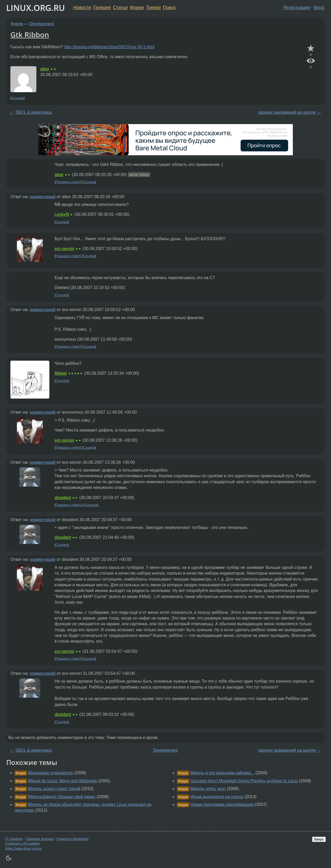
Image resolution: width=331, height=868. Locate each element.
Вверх (319, 839)
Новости (82, 8)
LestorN (62, 214)
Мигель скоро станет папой (54, 789)
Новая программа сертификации (222, 805)
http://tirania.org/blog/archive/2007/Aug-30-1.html (110, 47)
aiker (45, 69)
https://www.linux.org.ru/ (24, 848)
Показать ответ (68, 182)
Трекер (153, 8)
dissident (63, 498)
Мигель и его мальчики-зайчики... (222, 773)
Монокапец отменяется (50, 773)
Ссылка (18, 98)
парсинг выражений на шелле (287, 112)
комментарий (43, 197)
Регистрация (297, 8)
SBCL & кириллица (34, 112)
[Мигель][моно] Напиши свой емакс (62, 797)
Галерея (102, 8)
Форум (137, 8)
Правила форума (40, 839)
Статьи (120, 8)
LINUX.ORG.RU (36, 8)
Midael (61, 373)
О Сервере (14, 839)
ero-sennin (64, 249)
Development (42, 24)
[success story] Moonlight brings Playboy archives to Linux (244, 781)
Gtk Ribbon (30, 35)
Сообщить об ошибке (22, 843)
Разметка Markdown (73, 839)
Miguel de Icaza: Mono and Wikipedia (62, 781)
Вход (319, 8)
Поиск (169, 8)
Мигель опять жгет (208, 789)
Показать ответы (69, 505)
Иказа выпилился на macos (217, 797)
